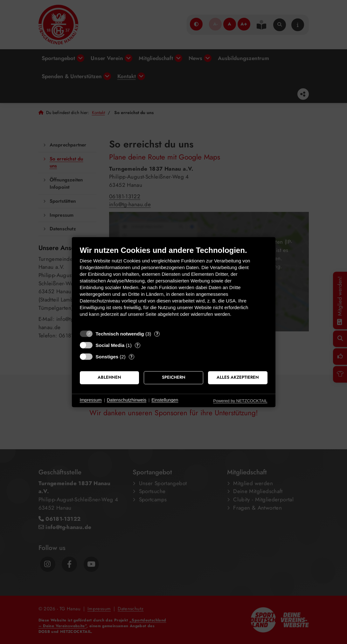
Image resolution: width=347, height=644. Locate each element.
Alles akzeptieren (238, 378)
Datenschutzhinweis (127, 400)
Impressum (91, 400)
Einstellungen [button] (165, 400)
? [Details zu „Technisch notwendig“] (157, 334)
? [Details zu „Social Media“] (137, 345)
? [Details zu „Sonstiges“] (131, 357)
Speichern (174, 378)
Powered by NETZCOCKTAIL (240, 401)
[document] (174, 286)
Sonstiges (107, 357)
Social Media (110, 345)
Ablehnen (109, 378)
